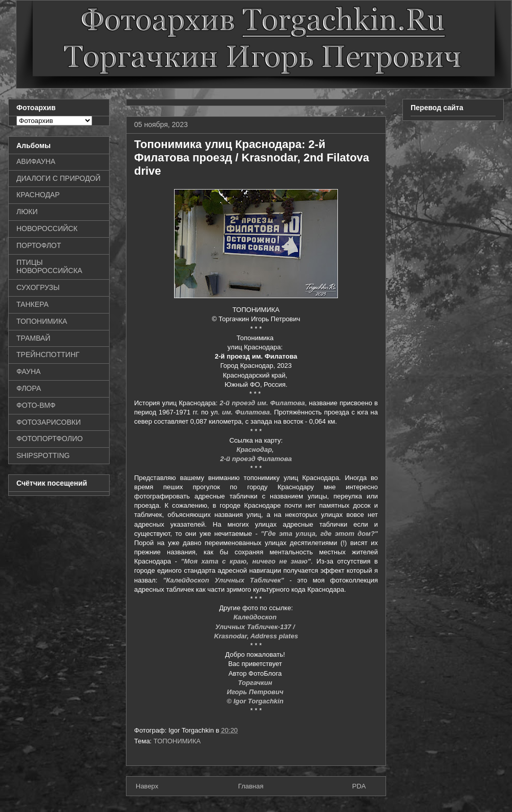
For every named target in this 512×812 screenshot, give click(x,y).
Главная (251, 786)
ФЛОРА (29, 388)
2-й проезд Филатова (256, 459)
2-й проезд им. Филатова (262, 403)
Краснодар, (256, 450)
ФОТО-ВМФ (36, 405)
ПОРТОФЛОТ (39, 245)
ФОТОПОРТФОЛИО (50, 439)
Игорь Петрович (256, 692)
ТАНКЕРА (33, 304)
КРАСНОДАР (38, 195)
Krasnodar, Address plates (256, 636)
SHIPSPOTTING (43, 455)
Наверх (147, 786)
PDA (359, 786)
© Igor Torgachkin (256, 701)
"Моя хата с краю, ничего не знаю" (246, 561)
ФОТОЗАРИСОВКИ (49, 422)
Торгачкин (256, 683)
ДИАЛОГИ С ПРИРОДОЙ (58, 178)
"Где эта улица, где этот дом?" (319, 534)
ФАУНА (28, 371)
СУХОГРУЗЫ (38, 287)
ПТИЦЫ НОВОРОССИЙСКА (49, 267)
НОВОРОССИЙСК (47, 228)
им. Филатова (246, 412)
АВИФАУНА (36, 161)
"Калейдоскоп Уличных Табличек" (223, 580)
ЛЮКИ (27, 212)
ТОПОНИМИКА (177, 741)
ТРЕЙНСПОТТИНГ (48, 355)
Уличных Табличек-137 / (256, 627)
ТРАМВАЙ (33, 338)
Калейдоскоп (256, 617)
